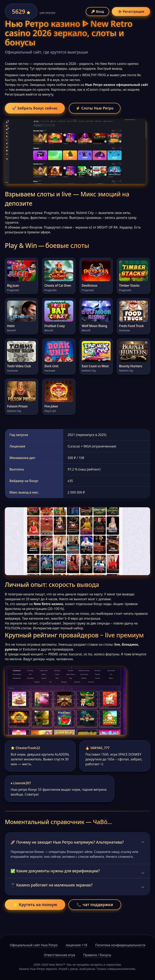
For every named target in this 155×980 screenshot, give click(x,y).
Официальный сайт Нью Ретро (34, 945)
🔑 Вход (97, 12)
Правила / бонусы (97, 955)
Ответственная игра (59, 955)
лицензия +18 (76, 945)
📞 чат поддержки (95, 915)
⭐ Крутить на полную (35, 915)
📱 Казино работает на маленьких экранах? (51, 895)
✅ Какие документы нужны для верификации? (55, 881)
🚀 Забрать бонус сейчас (38, 108)
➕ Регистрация (131, 12)
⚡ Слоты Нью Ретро (104, 108)
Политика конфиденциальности (120, 945)
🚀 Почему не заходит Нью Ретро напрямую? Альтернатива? (67, 853)
